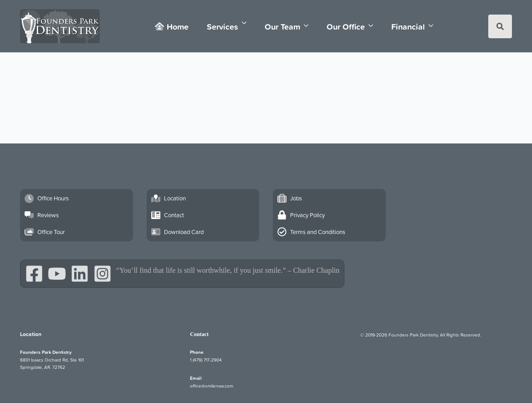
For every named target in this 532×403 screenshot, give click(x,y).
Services (223, 26)
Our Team (282, 26)
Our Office (346, 26)
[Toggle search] (500, 26)
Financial (408, 26)
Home (171, 26)
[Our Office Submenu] (373, 26)
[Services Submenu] (247, 23)
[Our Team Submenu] (309, 26)
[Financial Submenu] (434, 26)
